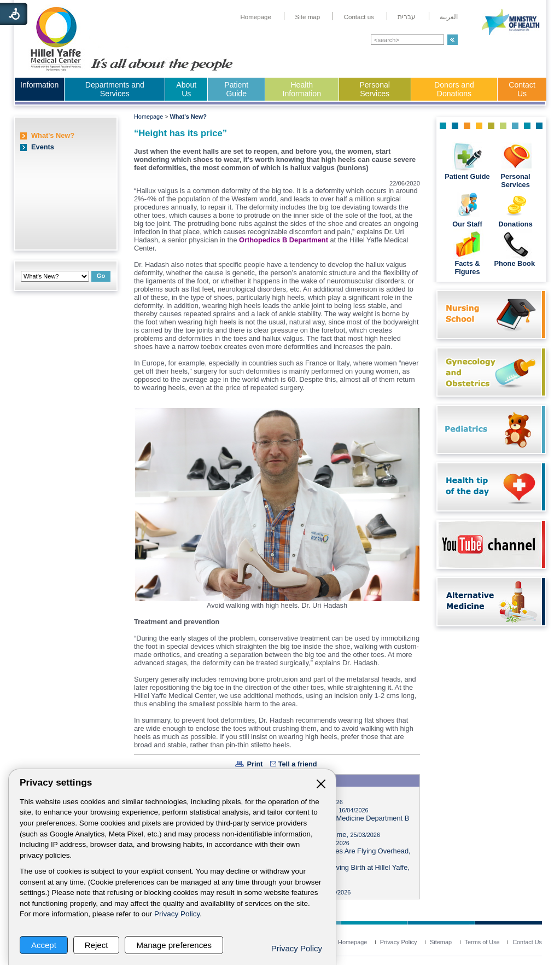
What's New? (53, 135)
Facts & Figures (467, 268)
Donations (515, 224)
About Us (186, 89)
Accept (44, 945)
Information (39, 85)
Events (43, 147)
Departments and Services (115, 89)
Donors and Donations (454, 89)
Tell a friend (298, 764)
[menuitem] (256, 17)
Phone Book (515, 263)
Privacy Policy (177, 914)
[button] (453, 40)
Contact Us (522, 89)
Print (255, 764)
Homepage (148, 117)
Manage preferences (174, 945)
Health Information (302, 89)
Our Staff (467, 224)
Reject (97, 945)
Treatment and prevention (177, 622)
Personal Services (375, 89)
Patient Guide (236, 89)
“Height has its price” (180, 133)
